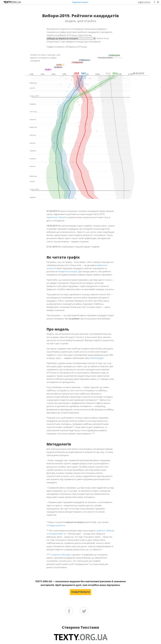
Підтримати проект (80, 2)
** (73, 427)
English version (144, 2)
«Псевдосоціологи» (56, 525)
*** (93, 433)
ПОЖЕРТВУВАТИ (80, 592)
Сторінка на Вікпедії (60, 555)
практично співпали (56, 217)
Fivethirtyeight (97, 358)
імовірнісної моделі (68, 271)
